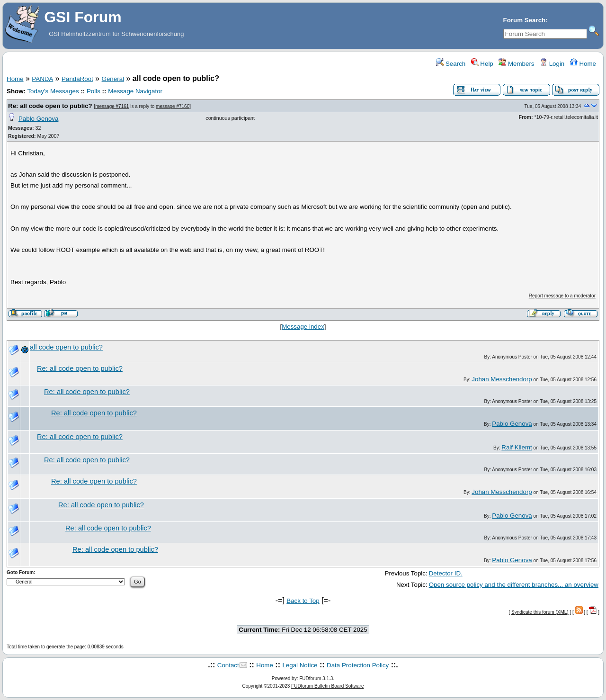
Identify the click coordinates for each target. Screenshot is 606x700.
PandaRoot (77, 79)
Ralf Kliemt (517, 447)
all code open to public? (66, 347)
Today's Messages (53, 91)
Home (583, 64)
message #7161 (112, 106)
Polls (94, 91)
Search (451, 64)
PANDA (42, 79)
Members (516, 64)
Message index (303, 327)
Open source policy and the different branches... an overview (514, 585)
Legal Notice (300, 665)
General (113, 79)
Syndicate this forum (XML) (540, 612)
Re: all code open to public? (50, 106)
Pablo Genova (38, 119)
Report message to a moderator (562, 296)
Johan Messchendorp (502, 379)
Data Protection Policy (358, 665)
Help (482, 64)
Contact (228, 665)
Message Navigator (135, 91)
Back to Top (303, 601)
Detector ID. (446, 573)
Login (552, 64)
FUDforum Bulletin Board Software (327, 686)
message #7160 (173, 106)
